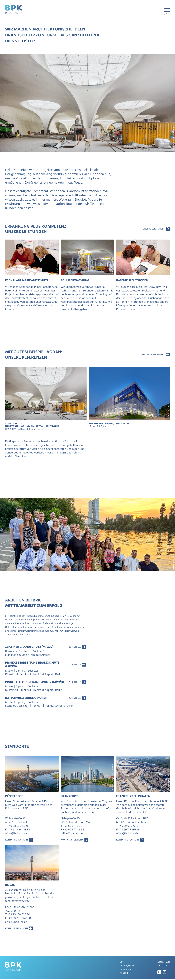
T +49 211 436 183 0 (17, 827)
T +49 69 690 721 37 (128, 827)
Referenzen (125, 970)
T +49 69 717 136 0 (72, 827)
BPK (122, 963)
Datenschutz (164, 963)
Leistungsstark (127, 967)
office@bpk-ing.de (16, 834)
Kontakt (124, 974)
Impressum (163, 966)
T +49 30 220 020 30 (18, 916)
